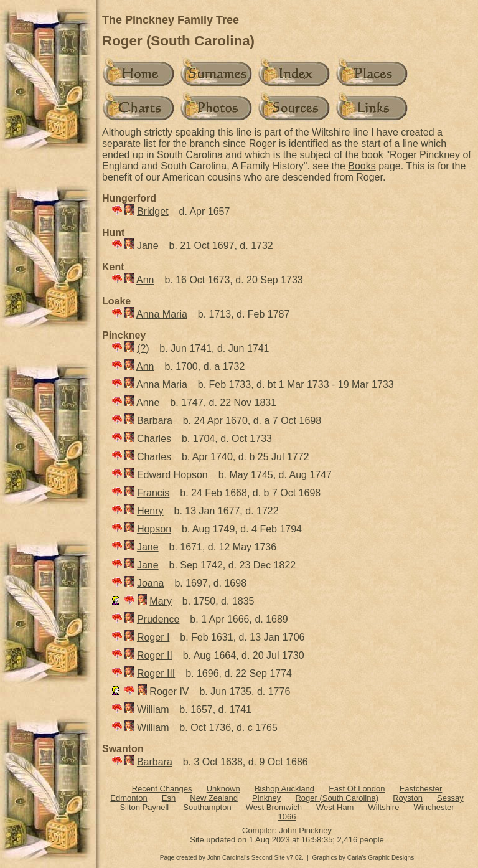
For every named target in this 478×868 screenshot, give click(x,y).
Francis (153, 493)
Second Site (268, 858)
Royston (408, 798)
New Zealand (214, 798)
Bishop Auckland (284, 789)
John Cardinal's (228, 858)
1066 (287, 817)
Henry (150, 511)
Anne (148, 403)
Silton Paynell (144, 807)
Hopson (154, 529)
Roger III (156, 673)
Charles (154, 439)
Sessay (450, 798)
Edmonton (129, 798)
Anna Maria (162, 314)
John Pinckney (305, 830)
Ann (145, 280)
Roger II (155, 655)
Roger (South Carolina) (337, 798)
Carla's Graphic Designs (381, 858)
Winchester (434, 807)
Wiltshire (384, 807)
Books (362, 166)
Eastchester (421, 789)
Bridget (153, 211)
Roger (263, 144)
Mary (161, 601)
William (153, 710)
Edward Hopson (172, 475)
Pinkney (266, 798)
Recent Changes (162, 789)
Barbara (155, 421)
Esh (169, 798)
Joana (151, 583)
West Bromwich (274, 807)
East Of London (357, 789)
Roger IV (169, 691)
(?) (143, 348)
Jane (148, 246)
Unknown (223, 789)
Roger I (153, 637)
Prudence (158, 619)
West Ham (335, 807)
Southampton (207, 807)
